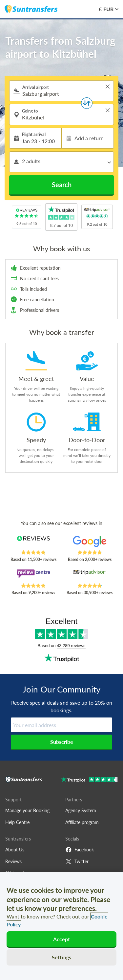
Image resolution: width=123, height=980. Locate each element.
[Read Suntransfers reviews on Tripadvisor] (90, 576)
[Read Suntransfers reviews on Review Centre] (33, 576)
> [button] (108, 87)
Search (62, 185)
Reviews (13, 861)
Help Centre (17, 822)
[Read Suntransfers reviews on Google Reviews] (90, 543)
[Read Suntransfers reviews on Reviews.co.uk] (33, 543)
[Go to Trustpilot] (89, 780)
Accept (62, 939)
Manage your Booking (27, 810)
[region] (61, 926)
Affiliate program (82, 822)
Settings (61, 957)
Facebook (80, 850)
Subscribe (62, 742)
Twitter (77, 862)
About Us (15, 850)
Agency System (81, 810)
